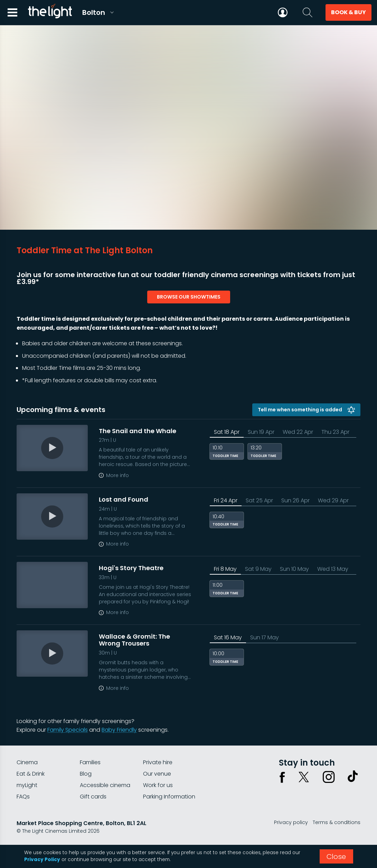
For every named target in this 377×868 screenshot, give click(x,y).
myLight (27, 785)
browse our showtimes (189, 297)
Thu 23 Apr (335, 432)
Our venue (157, 774)
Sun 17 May (265, 637)
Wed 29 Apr (333, 500)
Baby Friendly (119, 730)
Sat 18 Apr (227, 432)
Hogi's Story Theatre (131, 568)
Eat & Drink (31, 774)
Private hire (158, 762)
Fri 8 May (225, 569)
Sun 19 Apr (261, 432)
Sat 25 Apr (259, 500)
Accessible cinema (105, 785)
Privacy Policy (42, 860)
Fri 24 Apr (226, 500)
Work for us (158, 785)
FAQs (23, 797)
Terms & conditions (337, 822)
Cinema (27, 762)
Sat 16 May (228, 637)
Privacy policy (291, 822)
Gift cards (93, 797)
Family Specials (68, 730)
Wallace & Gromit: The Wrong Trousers (134, 640)
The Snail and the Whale (138, 431)
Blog (86, 774)
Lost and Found (124, 499)
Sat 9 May (258, 569)
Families (90, 762)
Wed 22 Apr (298, 432)
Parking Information (169, 797)
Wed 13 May (333, 569)
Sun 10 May (294, 569)
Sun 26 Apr (295, 500)
